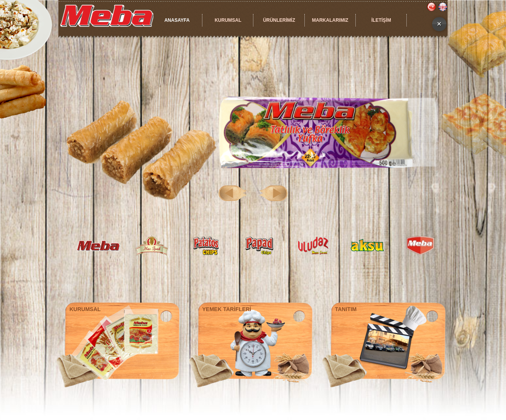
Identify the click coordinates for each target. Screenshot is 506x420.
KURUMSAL (228, 20)
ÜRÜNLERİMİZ (279, 20)
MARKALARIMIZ (330, 20)
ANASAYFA (177, 20)
